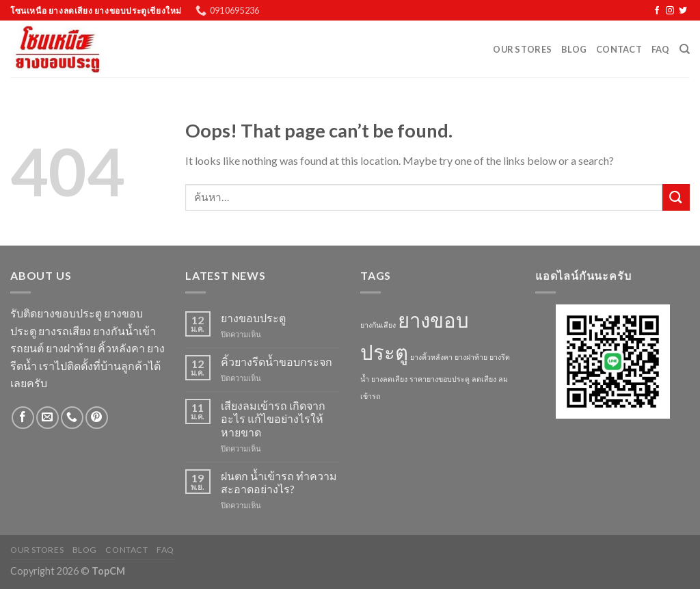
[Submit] (676, 197)
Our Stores (522, 49)
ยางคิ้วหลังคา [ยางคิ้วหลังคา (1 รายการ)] (431, 357)
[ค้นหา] (685, 49)
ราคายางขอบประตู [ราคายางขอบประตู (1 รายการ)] (440, 379)
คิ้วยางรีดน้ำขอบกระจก (277, 362)
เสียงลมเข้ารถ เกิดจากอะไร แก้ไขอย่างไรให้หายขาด (273, 418)
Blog (574, 49)
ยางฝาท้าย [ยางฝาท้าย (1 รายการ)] (471, 357)
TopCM (108, 571)
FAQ (661, 49)
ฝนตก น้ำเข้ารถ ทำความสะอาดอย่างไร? (279, 482)
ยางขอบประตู (253, 318)
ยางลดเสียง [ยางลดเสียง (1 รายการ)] (389, 379)
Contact (619, 49)
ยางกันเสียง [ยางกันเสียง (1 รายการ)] (378, 325)
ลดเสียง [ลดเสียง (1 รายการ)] (484, 379)
